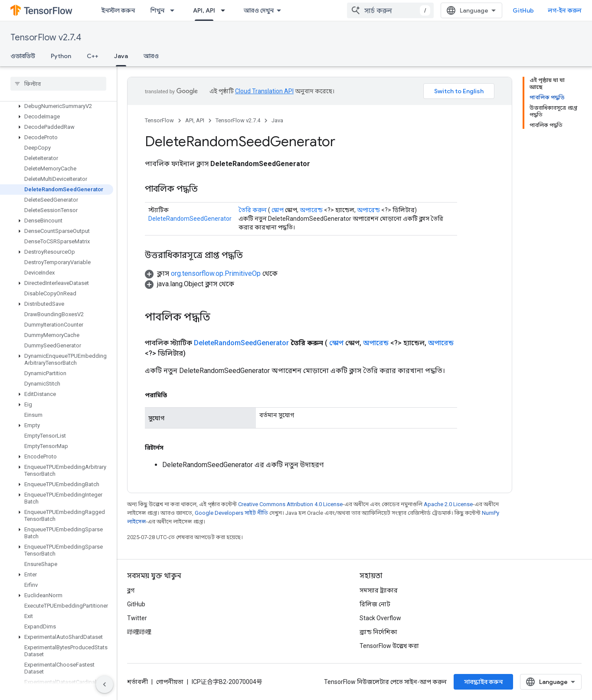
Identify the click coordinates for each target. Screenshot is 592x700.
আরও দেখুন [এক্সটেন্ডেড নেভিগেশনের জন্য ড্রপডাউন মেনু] (259, 10)
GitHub (523, 10)
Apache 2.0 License (448, 504)
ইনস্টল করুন (118, 10)
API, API (195, 120)
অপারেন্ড (311, 210)
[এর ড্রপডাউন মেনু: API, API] (226, 10)
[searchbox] (58, 84)
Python (61, 56)
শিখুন (157, 10)
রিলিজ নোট (375, 604)
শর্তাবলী (137, 682)
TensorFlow (159, 120)
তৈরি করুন (253, 210)
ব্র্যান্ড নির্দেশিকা (378, 632)
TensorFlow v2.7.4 (46, 38)
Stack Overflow (380, 618)
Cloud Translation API (264, 91)
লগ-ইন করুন (565, 10)
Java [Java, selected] (121, 56)
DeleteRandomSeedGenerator (190, 219)
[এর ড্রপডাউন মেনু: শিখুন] (175, 10)
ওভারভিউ (23, 56)
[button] (57, 106)
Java (277, 120)
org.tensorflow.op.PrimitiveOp (216, 273)
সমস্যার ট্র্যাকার (379, 590)
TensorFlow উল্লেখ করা (389, 646)
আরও (151, 56)
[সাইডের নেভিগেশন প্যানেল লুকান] (105, 684)
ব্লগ (131, 590)
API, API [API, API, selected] (204, 10)
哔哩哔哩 (139, 632)
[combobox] (390, 10)
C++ (93, 56)
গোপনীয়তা (170, 682)
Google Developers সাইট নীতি (231, 513)
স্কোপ (278, 210)
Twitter (137, 618)
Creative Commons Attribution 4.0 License (290, 504)
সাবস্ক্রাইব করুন (483, 682)
